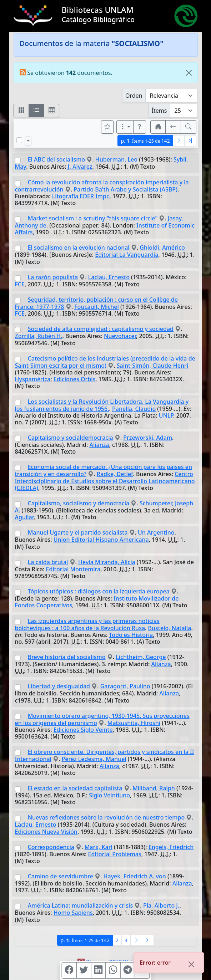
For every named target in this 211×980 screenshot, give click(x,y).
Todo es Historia (131, 635)
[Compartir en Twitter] (84, 970)
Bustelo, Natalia (170, 628)
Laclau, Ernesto (109, 277)
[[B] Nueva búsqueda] (189, 127)
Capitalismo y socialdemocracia (71, 438)
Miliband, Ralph (154, 788)
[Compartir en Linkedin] (98, 970)
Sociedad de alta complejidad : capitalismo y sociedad (101, 329)
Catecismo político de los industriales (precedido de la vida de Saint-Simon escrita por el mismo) (105, 362)
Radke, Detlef (115, 474)
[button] (140, 127)
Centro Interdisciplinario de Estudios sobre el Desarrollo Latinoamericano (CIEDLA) (105, 481)
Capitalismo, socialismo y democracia (79, 503)
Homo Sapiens (73, 913)
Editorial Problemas (115, 854)
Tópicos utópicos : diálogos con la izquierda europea (99, 591)
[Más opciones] (125, 127)
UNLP (166, 415)
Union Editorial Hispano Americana (101, 540)
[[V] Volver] (173, 127)
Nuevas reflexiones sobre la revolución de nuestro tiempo (106, 817)
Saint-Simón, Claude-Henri (152, 366)
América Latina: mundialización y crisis (81, 905)
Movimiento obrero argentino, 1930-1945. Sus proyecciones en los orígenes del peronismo (102, 719)
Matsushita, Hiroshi (134, 723)
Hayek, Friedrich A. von (135, 876)
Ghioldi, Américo (162, 247)
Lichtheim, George (141, 657)
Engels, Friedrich (171, 847)
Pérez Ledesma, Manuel (94, 759)
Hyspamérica (33, 379)
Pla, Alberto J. (161, 905)
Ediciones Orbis (75, 379)
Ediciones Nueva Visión (46, 832)
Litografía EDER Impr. (81, 196)
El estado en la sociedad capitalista (75, 788)
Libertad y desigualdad (59, 686)
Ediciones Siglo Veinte (83, 730)
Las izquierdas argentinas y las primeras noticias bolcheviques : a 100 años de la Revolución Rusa (87, 624)
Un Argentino (156, 532)
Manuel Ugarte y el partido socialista (78, 532)
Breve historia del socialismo (67, 657)
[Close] (189, 73)
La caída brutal (48, 562)
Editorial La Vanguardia (127, 255)
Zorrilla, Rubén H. (39, 336)
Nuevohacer (120, 336)
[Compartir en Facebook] (69, 970)
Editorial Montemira (73, 569)
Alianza (99, 445)
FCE (20, 284)
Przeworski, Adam (148, 438)
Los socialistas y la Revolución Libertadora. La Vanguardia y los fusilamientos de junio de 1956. (102, 405)
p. (145, 141)
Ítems (159, 111)
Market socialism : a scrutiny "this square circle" (93, 218)
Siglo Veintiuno (109, 795)
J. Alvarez (80, 167)
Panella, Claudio (134, 409)
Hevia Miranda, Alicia (107, 562)
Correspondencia (51, 847)
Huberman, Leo (116, 159)
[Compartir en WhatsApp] (113, 970)
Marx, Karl (99, 847)
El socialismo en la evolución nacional (79, 247)
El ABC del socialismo (56, 159)
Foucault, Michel (97, 307)
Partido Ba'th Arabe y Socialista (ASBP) (125, 189)
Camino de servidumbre (61, 876)
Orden (134, 96)
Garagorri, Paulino (125, 686)
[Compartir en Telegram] (127, 970)
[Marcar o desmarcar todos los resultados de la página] (19, 140)
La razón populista (53, 277)
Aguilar (24, 517)
